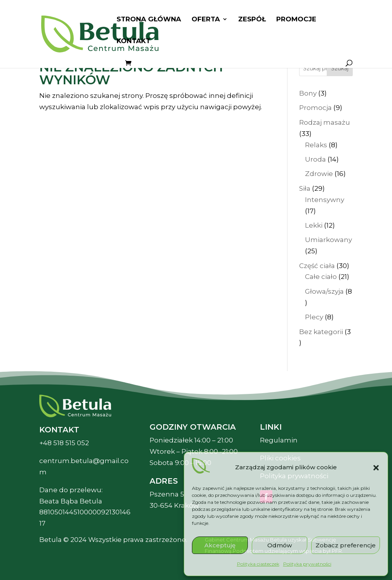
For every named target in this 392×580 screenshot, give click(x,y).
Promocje (296, 20)
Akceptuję (220, 545)
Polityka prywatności (307, 564)
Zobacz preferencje (346, 545)
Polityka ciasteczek (258, 564)
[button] (376, 468)
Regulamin (279, 440)
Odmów (280, 545)
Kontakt (133, 41)
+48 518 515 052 (64, 443)
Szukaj (340, 68)
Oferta (206, 20)
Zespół (252, 20)
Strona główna (149, 20)
